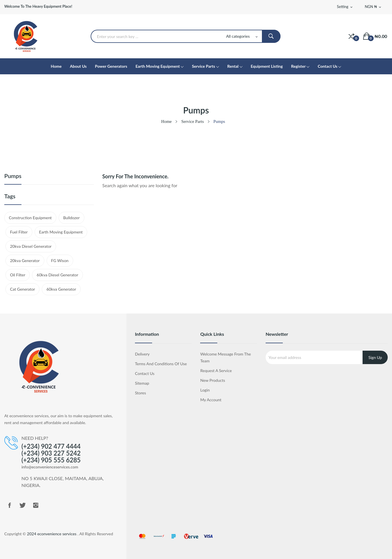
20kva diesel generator (31, 246)
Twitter (23, 505)
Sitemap (142, 383)
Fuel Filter (19, 232)
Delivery (142, 354)
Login (205, 390)
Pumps (13, 176)
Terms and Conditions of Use (161, 364)
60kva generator (61, 289)
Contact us (145, 373)
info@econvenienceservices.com (50, 467)
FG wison (60, 260)
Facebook (9, 505)
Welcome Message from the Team (225, 357)
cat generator (22, 289)
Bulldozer (71, 218)
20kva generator (25, 260)
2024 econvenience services (52, 534)
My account (211, 400)
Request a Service (216, 371)
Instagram (36, 505)
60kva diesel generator (57, 275)
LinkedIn (49, 505)
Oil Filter (18, 275)
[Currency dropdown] (373, 7)
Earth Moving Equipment (61, 232)
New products (213, 380)
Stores (140, 393)
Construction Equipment (30, 218)
